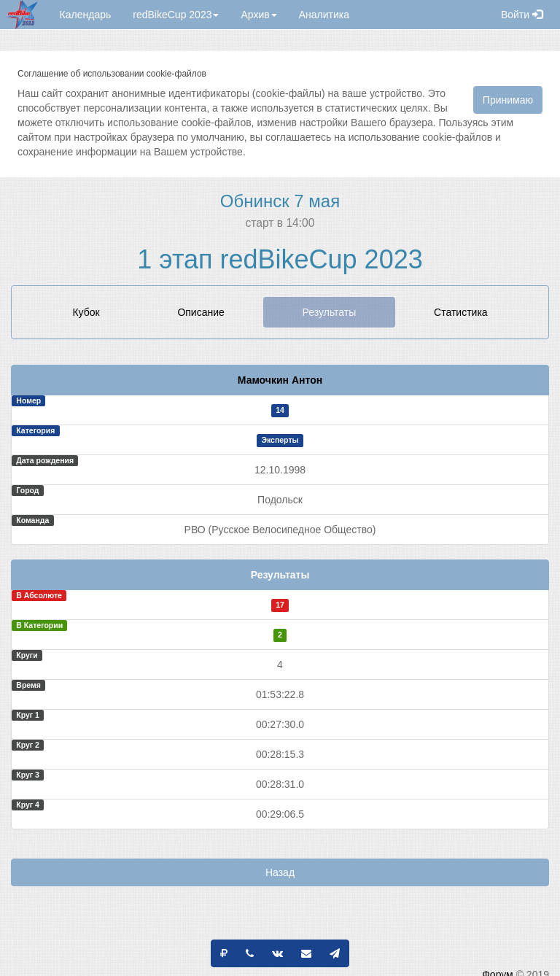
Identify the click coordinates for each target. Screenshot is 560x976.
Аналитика (324, 15)
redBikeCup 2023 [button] (176, 15)
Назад (280, 872)
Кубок (86, 312)
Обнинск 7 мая (280, 201)
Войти (522, 15)
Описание (201, 312)
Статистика (461, 312)
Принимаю (508, 100)
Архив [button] (258, 15)
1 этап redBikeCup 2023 (280, 259)
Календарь (86, 15)
